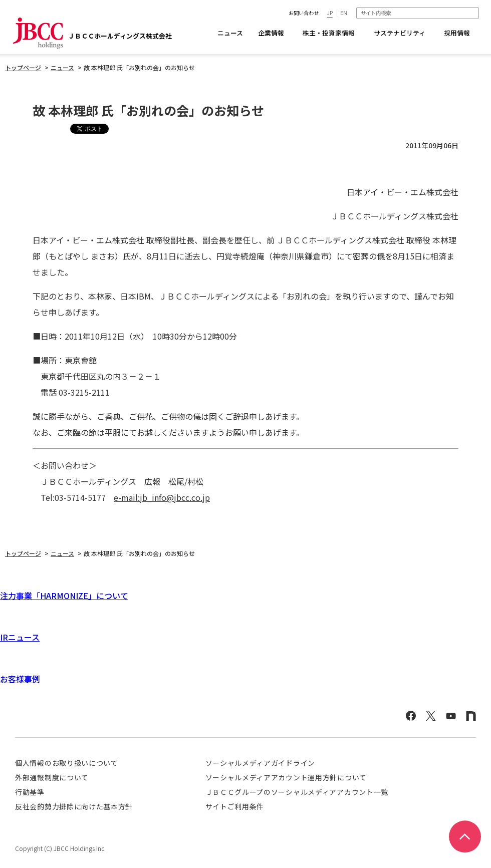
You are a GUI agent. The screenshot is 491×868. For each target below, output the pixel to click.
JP (330, 13)
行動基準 (30, 792)
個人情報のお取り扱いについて (67, 763)
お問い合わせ (304, 13)
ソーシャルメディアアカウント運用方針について (286, 777)
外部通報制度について (52, 777)
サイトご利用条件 (235, 806)
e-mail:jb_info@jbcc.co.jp (162, 497)
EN (344, 13)
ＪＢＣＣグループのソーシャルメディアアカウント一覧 (297, 792)
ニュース (230, 33)
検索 (474, 13)
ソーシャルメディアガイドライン (261, 763)
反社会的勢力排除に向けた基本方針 (74, 806)
